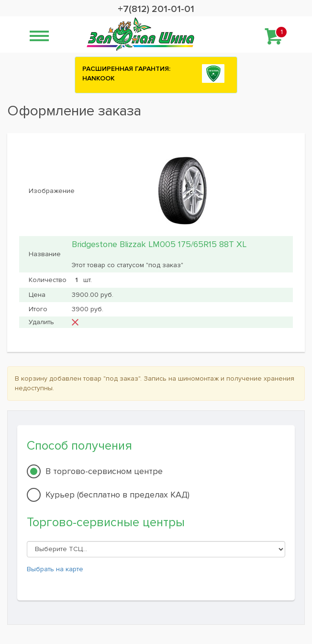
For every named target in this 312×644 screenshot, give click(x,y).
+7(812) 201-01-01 (156, 9)
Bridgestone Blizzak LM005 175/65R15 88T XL (159, 244)
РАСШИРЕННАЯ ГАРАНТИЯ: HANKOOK (126, 73)
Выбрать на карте (55, 569)
